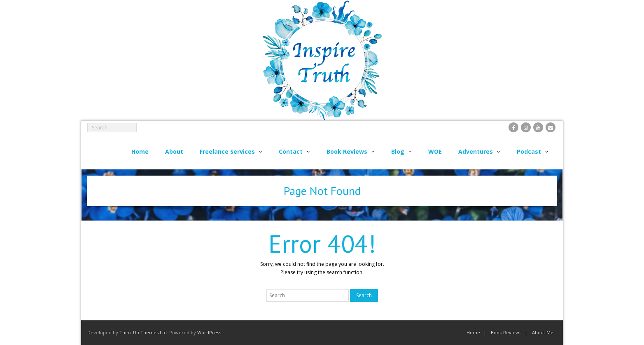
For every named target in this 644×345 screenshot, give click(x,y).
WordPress (209, 332)
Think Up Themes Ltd (143, 332)
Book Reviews (506, 332)
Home (473, 332)
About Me (543, 332)
